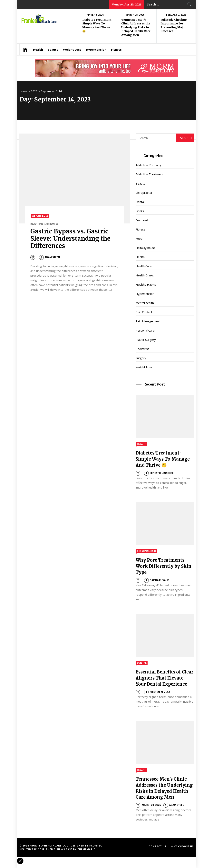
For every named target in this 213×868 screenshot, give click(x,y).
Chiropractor (144, 193)
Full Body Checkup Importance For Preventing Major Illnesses (174, 26)
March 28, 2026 (135, 15)
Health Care (144, 266)
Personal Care (145, 330)
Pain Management (148, 321)
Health (38, 49)
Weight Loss (72, 49)
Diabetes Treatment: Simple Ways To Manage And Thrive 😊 (97, 26)
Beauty (53, 49)
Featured (142, 220)
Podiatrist (142, 349)
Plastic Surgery (146, 340)
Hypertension (96, 49)
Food (139, 239)
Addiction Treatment (150, 174)
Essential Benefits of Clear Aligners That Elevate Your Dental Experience (165, 678)
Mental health (145, 303)
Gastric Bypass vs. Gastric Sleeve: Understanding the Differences (70, 239)
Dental (140, 202)
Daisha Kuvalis (157, 580)
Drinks (140, 211)
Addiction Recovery (149, 165)
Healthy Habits (146, 284)
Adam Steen (49, 257)
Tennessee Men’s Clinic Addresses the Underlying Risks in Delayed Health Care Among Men (136, 27)
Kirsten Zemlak (157, 692)
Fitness (116, 49)
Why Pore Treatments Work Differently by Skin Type (164, 566)
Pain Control (144, 312)
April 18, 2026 (95, 15)
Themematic (86, 849)
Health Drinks (145, 275)
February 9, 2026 (175, 15)
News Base (65, 849)
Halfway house (146, 248)
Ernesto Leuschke (159, 473)
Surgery (141, 358)
